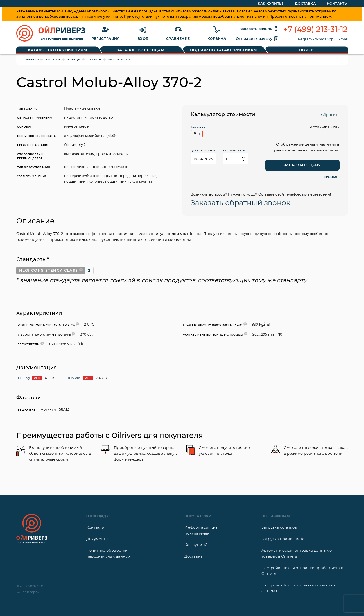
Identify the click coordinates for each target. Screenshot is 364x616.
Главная (32, 59)
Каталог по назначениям (57, 50)
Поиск (306, 50)
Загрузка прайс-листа (283, 539)
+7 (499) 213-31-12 (316, 30)
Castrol (95, 59)
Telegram (304, 39)
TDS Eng (23, 378)
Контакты (96, 527)
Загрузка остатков (279, 527)
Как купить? (196, 545)
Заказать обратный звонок (241, 203)
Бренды (74, 59)
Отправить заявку (257, 38)
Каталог (53, 59)
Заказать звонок (259, 29)
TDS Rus (74, 378)
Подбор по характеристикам (224, 50)
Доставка (194, 556)
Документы (97, 539)
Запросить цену (302, 165)
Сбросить (330, 115)
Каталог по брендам (141, 50)
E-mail (342, 39)
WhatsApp (324, 39)
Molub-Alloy (119, 59)
